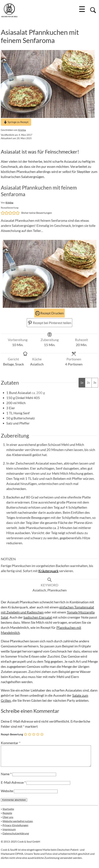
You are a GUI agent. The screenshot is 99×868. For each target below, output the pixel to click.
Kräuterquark (48, 571)
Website (7, 795)
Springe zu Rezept (16, 122)
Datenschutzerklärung (16, 837)
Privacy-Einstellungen (15, 829)
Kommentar (11, 743)
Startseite (8, 813)
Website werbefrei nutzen (18, 825)
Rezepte (7, 817)
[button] (3, 213)
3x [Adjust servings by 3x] (95, 383)
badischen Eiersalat (38, 617)
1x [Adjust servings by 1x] (82, 383)
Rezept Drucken (49, 313)
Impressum (9, 833)
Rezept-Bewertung (12, 734)
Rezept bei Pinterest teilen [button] (49, 323)
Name (6, 778)
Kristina (22, 130)
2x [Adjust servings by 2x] (88, 383)
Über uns (8, 821)
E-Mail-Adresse (13, 786)
